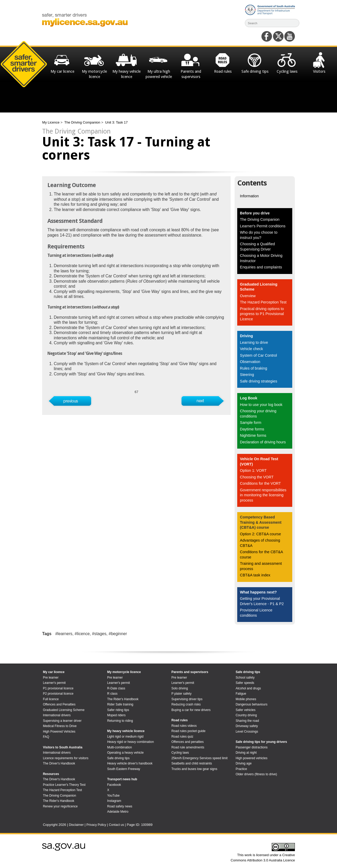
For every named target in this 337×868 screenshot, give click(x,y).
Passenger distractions (252, 747)
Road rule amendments (188, 747)
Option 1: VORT (253, 470)
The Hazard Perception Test (263, 302)
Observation (250, 362)
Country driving (246, 715)
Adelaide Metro (118, 812)
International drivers (57, 715)
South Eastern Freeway (124, 769)
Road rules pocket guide (188, 731)
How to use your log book (261, 405)
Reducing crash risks (186, 704)
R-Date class (116, 688)
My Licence (51, 122)
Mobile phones (246, 699)
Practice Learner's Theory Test (64, 785)
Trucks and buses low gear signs (194, 769)
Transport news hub (122, 779)
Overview (248, 296)
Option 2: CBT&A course (260, 534)
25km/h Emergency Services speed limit (199, 758)
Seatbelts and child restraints (192, 763)
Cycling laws (180, 753)
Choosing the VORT (257, 477)
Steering (247, 375)
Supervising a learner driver (62, 721)
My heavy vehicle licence (126, 731)
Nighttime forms (253, 435)
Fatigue (241, 694)
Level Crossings (247, 732)
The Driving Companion (83, 122)
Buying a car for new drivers (191, 710)
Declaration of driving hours (263, 442)
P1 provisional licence (58, 688)
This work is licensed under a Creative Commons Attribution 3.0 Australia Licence (263, 855)
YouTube (113, 796)
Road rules (180, 720)
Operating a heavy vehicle (125, 753)
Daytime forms (252, 429)
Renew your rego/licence (60, 806)
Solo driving (180, 688)
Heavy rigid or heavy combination (130, 742)
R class (112, 694)
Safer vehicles (246, 710)
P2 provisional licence (58, 694)
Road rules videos (184, 726)
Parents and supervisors (190, 672)
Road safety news (120, 806)
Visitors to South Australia (63, 747)
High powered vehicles (252, 758)
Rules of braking (253, 368)
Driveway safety (247, 726)
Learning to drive (254, 342)
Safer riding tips (118, 710)
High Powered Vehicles (59, 732)
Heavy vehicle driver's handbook (130, 763)
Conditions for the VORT (260, 483)
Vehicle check (251, 349)
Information (249, 196)
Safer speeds (245, 683)
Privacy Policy (96, 825)
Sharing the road (247, 721)
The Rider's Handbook (59, 801)
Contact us (117, 825)
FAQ (46, 737)
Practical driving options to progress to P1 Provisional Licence (262, 314)
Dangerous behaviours (252, 704)
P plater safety (182, 694)
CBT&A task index (255, 575)
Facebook (114, 785)
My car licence (54, 672)
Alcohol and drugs (248, 688)
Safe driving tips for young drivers (261, 742)
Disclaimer (76, 825)
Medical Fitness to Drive (60, 726)
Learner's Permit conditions (263, 226)
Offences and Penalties (59, 704)
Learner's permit (54, 683)
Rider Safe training (120, 704)
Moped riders (116, 715)
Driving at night (246, 753)
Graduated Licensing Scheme (64, 710)
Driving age (244, 763)
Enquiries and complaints (261, 267)
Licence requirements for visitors (66, 758)
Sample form (251, 423)
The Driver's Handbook (59, 763)
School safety (245, 678)
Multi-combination (120, 747)
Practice (241, 769)
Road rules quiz (182, 737)
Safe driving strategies (258, 381)
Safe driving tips (118, 758)
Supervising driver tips (187, 699)
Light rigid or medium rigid (125, 737)
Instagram (114, 801)
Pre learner (51, 678)
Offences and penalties (188, 742)
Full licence (51, 699)
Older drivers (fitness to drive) (256, 774)
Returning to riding (120, 721)
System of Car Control (258, 355)
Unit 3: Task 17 (116, 122)
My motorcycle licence (124, 672)
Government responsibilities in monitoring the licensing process (263, 495)
